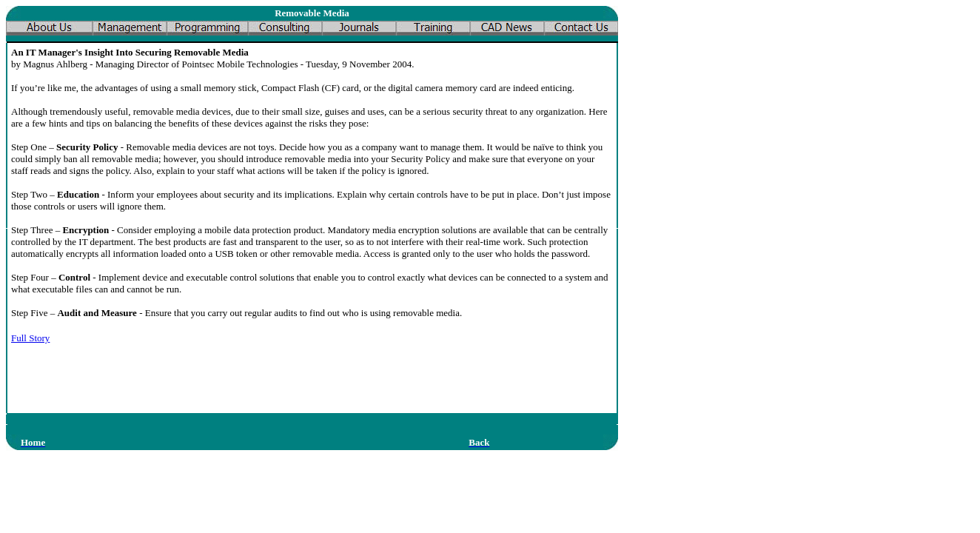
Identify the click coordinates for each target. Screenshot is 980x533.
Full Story (30, 338)
